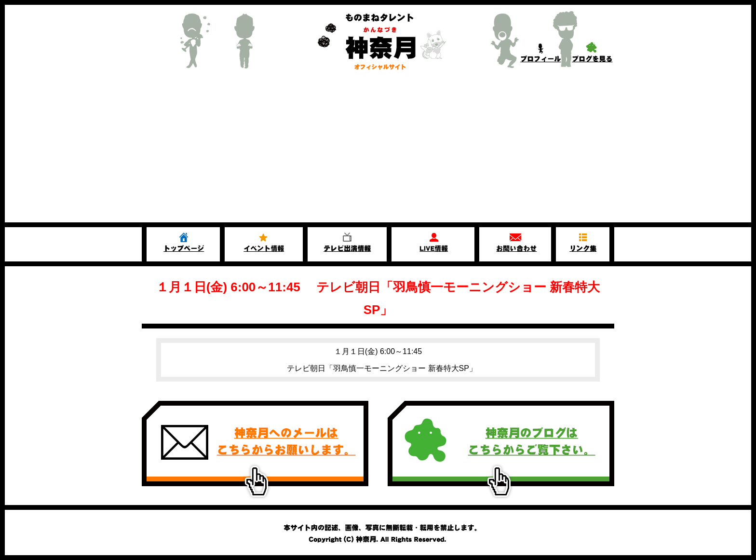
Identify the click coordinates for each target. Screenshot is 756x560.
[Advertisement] (378, 150)
